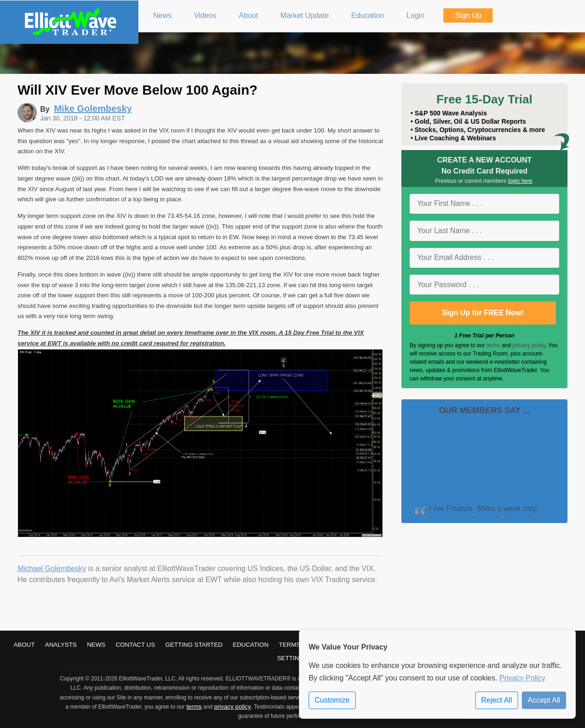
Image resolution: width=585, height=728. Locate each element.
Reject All (497, 700)
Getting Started (194, 645)
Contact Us (135, 645)
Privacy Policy (522, 678)
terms (493, 345)
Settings (293, 658)
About (24, 645)
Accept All (544, 700)
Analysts (61, 645)
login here (520, 181)
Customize (332, 700)
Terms (290, 645)
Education (251, 645)
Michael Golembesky (52, 569)
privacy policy (529, 345)
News (96, 645)
